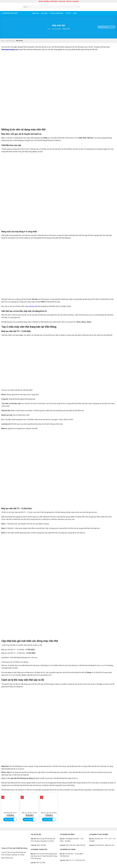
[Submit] (78, 7)
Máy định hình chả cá (10, 813)
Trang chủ (35, 13)
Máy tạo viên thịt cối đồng (49, 813)
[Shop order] (106, 27)
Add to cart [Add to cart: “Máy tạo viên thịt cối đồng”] (47, 820)
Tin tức (68, 13)
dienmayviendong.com (10, 50)
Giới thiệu (44, 13)
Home (49, 29)
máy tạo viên (33, 306)
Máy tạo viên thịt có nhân (29, 813)
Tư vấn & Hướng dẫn (57, 13)
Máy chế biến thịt (57, 29)
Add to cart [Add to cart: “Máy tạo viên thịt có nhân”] (28, 820)
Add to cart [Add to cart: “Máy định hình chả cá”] (9, 820)
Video (75, 13)
